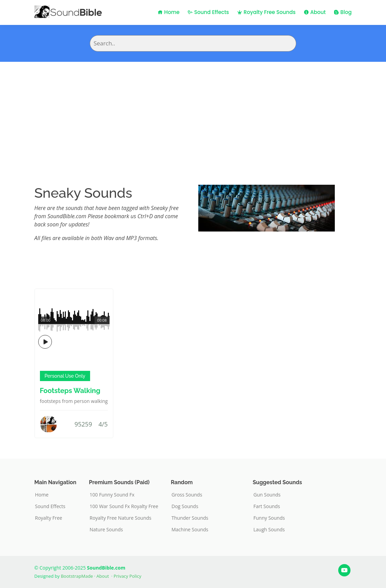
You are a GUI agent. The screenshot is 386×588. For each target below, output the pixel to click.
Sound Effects (208, 12)
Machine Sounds (190, 530)
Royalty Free (49, 518)
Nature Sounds (106, 530)
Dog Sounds (185, 506)
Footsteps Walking (70, 391)
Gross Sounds (187, 495)
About (315, 12)
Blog (343, 12)
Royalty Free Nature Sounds (121, 518)
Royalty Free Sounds (266, 12)
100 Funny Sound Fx (112, 495)
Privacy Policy (127, 576)
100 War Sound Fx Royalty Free (124, 506)
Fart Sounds (267, 506)
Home (169, 12)
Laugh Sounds (269, 530)
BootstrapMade (77, 576)
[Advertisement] (193, 113)
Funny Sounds (269, 518)
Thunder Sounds (190, 518)
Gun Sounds (267, 495)
